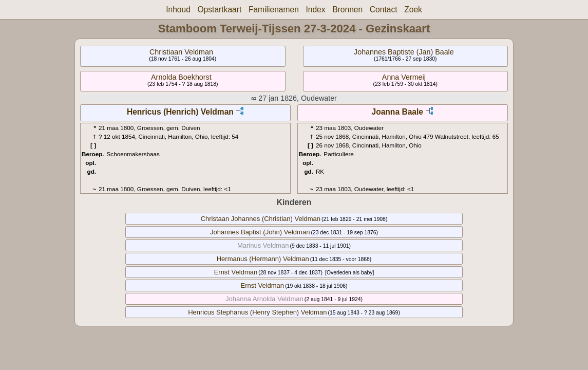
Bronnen (347, 10)
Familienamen (274, 10)
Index (315, 10)
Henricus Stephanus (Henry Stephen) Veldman (257, 312)
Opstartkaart (219, 10)
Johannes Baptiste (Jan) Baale (404, 52)
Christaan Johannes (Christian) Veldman (261, 219)
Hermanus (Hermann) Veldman (263, 259)
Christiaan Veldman (181, 52)
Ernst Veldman (236, 272)
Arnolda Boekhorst (181, 77)
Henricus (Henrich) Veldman (180, 112)
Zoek (413, 10)
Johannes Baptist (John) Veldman (260, 232)
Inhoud (178, 10)
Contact (384, 10)
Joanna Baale (397, 112)
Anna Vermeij (404, 77)
